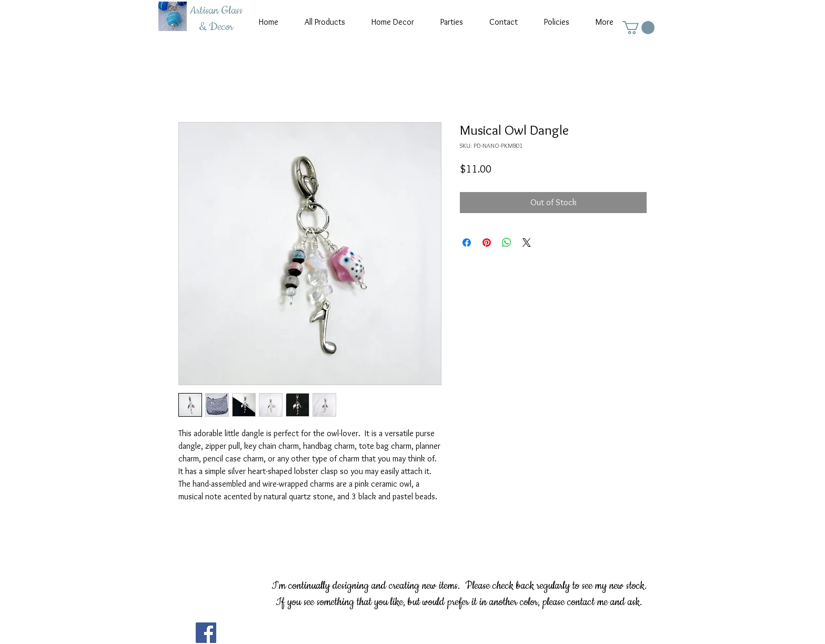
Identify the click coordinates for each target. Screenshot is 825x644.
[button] (638, 28)
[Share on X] (527, 243)
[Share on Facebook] (467, 243)
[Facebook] (206, 633)
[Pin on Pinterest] (487, 243)
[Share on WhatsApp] (507, 243)
